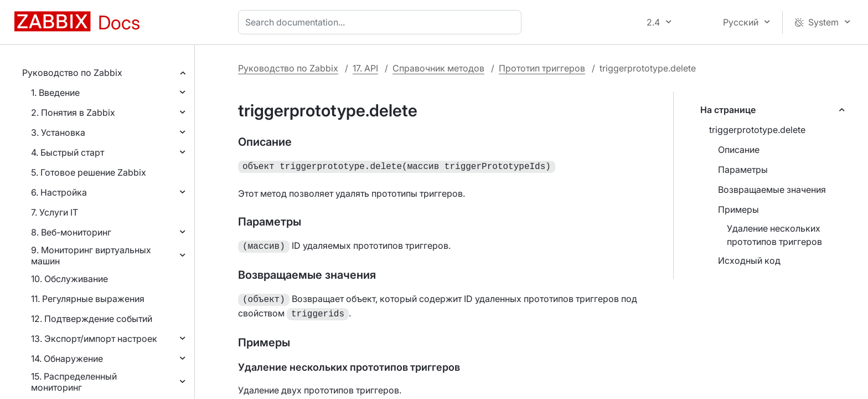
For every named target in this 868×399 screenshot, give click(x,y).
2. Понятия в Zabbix (73, 112)
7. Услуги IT (55, 212)
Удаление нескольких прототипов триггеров (774, 235)
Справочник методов (438, 68)
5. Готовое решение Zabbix (89, 172)
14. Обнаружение (67, 359)
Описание (739, 150)
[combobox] (382, 22)
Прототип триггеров (542, 68)
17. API (365, 68)
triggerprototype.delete (757, 130)
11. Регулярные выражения (88, 299)
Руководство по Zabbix (72, 73)
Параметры (743, 170)
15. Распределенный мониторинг (74, 382)
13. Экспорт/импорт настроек (94, 339)
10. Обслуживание (69, 279)
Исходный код (749, 260)
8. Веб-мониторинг (71, 232)
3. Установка (58, 132)
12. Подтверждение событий (92, 319)
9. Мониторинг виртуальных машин (91, 255)
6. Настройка (59, 192)
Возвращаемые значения (772, 190)
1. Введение (55, 93)
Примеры (738, 209)
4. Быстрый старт (68, 152)
